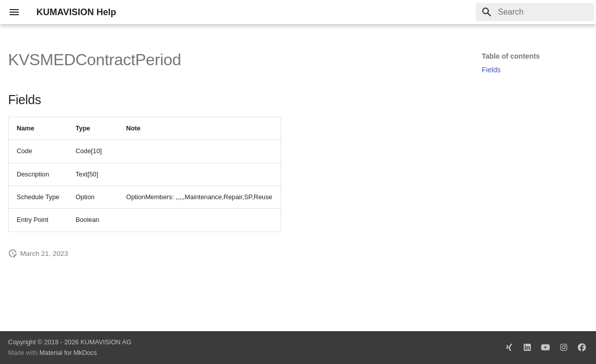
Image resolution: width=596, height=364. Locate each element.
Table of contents (511, 56)
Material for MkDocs (68, 353)
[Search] (535, 12)
